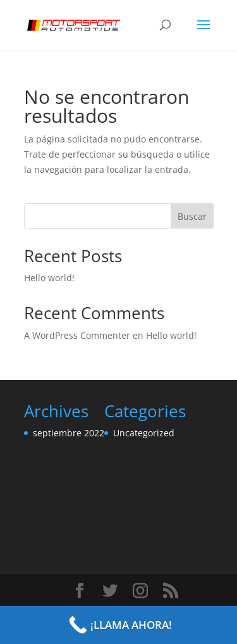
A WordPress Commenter (77, 335)
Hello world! (49, 278)
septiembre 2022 (69, 433)
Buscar (192, 216)
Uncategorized (144, 433)
